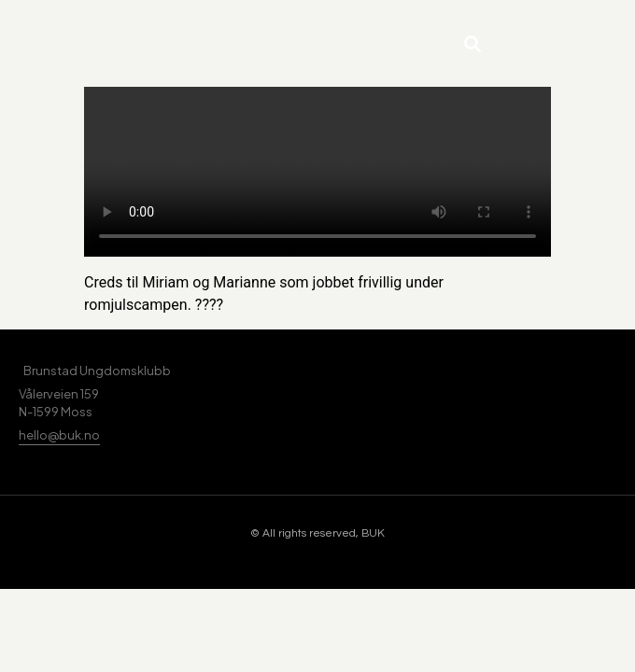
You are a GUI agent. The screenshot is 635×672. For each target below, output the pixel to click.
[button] (472, 43)
